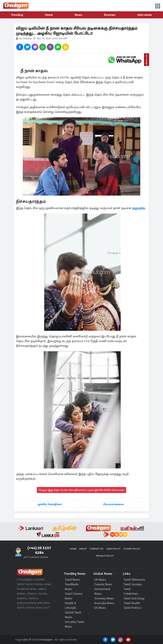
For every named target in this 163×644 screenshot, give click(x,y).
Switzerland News (102, 591)
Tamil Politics (132, 608)
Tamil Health (132, 603)
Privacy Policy (105, 556)
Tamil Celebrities (131, 591)
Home (73, 549)
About (83, 549)
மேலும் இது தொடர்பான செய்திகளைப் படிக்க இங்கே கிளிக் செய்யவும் (81, 490)
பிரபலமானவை (113, 504)
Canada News (103, 584)
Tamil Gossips (133, 584)
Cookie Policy (132, 549)
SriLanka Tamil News (74, 624)
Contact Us (97, 549)
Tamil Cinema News (74, 596)
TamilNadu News (72, 587)
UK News (100, 580)
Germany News (104, 598)
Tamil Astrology (134, 598)
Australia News (104, 603)
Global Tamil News (73, 615)
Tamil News (72, 580)
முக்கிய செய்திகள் (50, 504)
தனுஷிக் (139, 208)
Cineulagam (46, 640)
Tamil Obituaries (134, 580)
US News (100, 608)
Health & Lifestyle (71, 605)
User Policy (113, 549)
